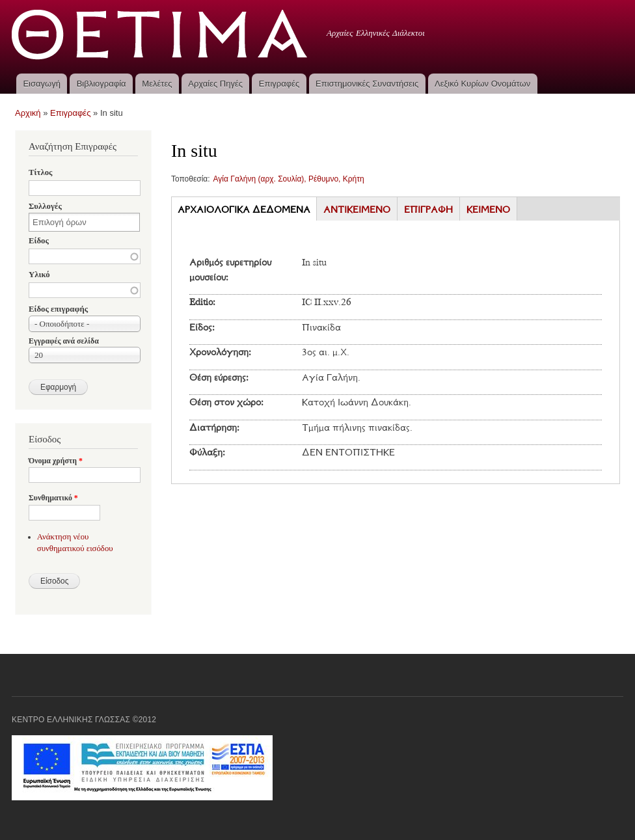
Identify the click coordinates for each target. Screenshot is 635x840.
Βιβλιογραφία (101, 84)
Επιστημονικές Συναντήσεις (367, 84)
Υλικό (39, 275)
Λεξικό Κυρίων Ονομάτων (482, 84)
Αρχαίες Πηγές (215, 84)
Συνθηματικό (53, 498)
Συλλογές (45, 206)
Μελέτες (157, 84)
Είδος (39, 241)
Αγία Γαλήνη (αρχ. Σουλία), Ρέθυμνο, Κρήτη (289, 179)
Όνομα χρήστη (56, 461)
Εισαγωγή (41, 84)
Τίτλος (40, 172)
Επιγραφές (279, 84)
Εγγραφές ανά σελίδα (64, 341)
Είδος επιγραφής (58, 309)
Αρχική (28, 113)
